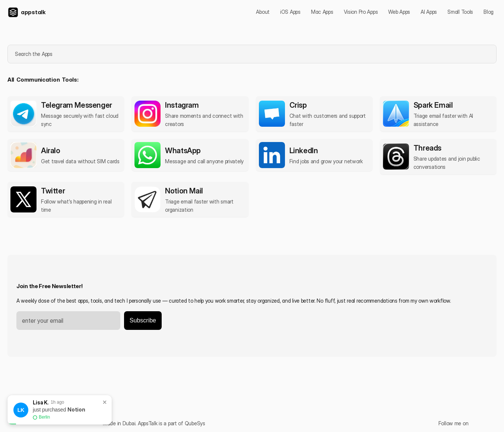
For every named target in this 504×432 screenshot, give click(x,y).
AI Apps (429, 12)
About (263, 12)
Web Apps (399, 12)
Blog (489, 12)
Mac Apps (322, 12)
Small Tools (460, 12)
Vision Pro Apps (361, 12)
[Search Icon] (251, 54)
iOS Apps (290, 12)
